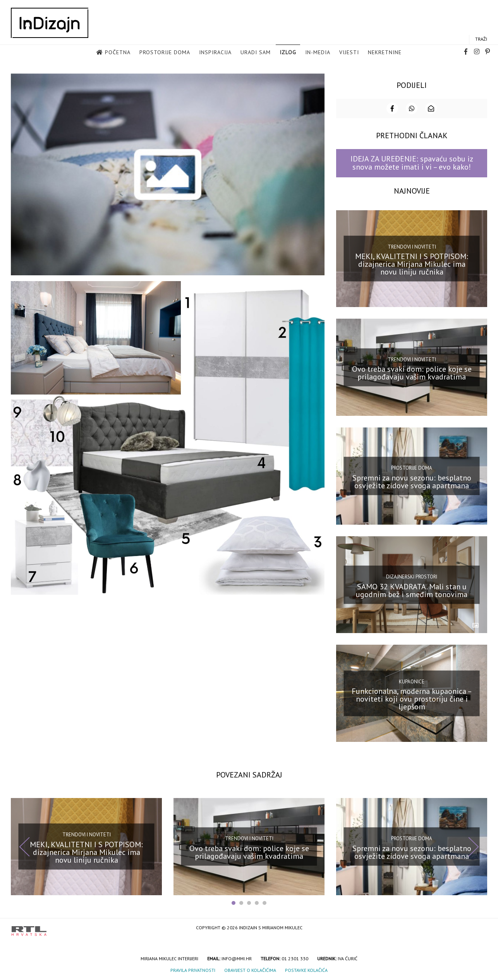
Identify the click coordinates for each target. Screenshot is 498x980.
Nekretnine (385, 53)
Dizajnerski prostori (412, 576)
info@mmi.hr (237, 958)
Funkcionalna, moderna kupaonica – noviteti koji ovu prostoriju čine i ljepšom (412, 699)
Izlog (288, 53)
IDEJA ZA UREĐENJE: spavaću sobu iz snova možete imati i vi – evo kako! (412, 162)
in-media (318, 53)
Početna (118, 53)
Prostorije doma (165, 53)
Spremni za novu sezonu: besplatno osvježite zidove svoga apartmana (412, 481)
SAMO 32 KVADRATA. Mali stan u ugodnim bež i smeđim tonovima (412, 590)
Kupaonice (412, 681)
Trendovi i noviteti (412, 246)
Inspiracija (215, 53)
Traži (481, 39)
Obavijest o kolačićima (250, 970)
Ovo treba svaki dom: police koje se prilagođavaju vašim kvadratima (412, 372)
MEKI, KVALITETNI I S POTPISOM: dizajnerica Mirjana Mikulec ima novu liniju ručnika (412, 264)
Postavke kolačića (306, 970)
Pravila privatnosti (193, 970)
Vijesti (349, 53)
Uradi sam (256, 53)
